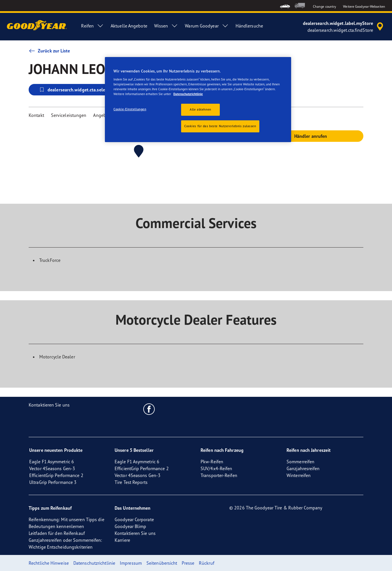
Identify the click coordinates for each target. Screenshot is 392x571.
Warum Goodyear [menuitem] (207, 26)
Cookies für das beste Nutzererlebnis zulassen (220, 126)
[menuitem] (285, 6)
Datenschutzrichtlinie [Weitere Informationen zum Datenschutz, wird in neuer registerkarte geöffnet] (188, 94)
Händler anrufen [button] (311, 136)
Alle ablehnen (200, 109)
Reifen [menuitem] (92, 26)
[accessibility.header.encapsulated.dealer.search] (344, 27)
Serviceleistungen (69, 115)
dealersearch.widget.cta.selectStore (79, 90)
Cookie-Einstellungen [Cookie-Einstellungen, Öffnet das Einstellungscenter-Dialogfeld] (130, 109)
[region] (198, 100)
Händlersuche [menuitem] (249, 26)
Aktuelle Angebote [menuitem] (129, 26)
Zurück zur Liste (49, 51)
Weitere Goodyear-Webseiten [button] (364, 6)
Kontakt (36, 115)
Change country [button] (325, 6)
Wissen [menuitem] (166, 26)
